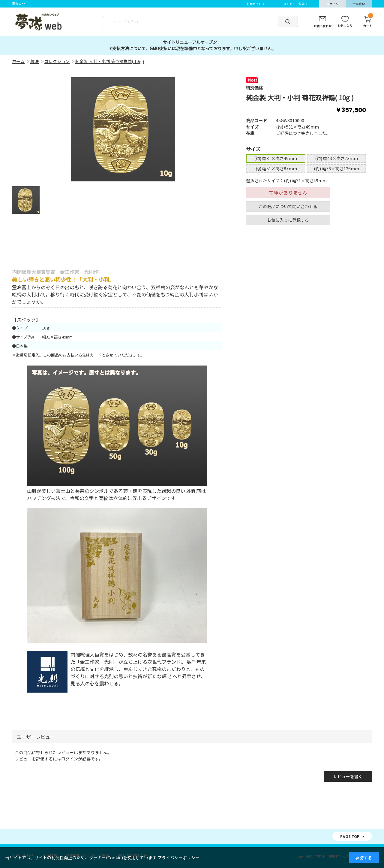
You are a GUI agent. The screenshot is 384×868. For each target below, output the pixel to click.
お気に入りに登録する (288, 220)
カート (367, 22)
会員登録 (359, 4)
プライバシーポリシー (178, 857)
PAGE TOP (350, 837)
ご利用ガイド (253, 4)
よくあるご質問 (294, 4)
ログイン (332, 4)
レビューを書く (348, 776)
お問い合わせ (322, 26)
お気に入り (345, 26)
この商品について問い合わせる (288, 206)
